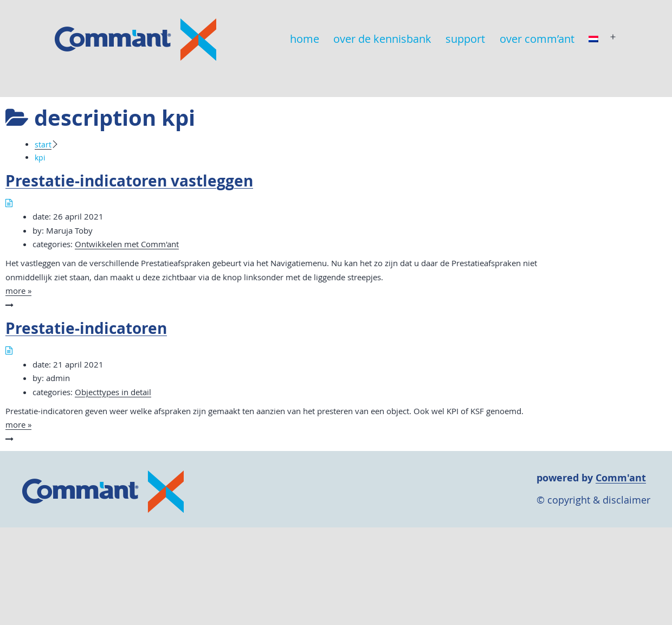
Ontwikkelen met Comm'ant (127, 244)
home (305, 39)
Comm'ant (621, 478)
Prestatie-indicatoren (86, 328)
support (465, 39)
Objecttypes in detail (113, 392)
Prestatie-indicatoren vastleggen (129, 181)
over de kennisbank (382, 39)
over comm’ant (537, 39)
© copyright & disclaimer (593, 500)
